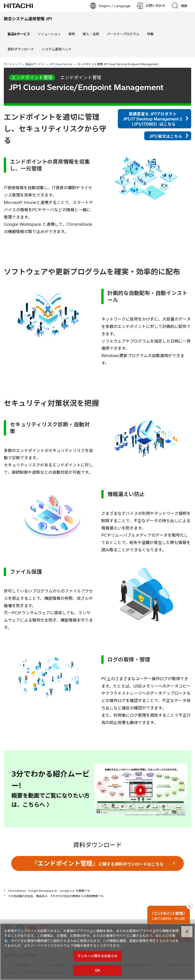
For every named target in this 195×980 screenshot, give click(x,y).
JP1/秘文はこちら (166, 136)
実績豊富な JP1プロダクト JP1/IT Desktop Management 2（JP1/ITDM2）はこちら (153, 119)
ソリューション (49, 34)
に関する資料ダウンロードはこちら (97, 863)
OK (97, 970)
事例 (72, 34)
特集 (150, 34)
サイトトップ (12, 64)
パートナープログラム (123, 34)
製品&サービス (35, 64)
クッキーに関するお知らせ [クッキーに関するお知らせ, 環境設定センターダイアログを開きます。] (97, 956)
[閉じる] (187, 932)
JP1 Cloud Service (61, 64)
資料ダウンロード (21, 49)
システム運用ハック (56, 49)
